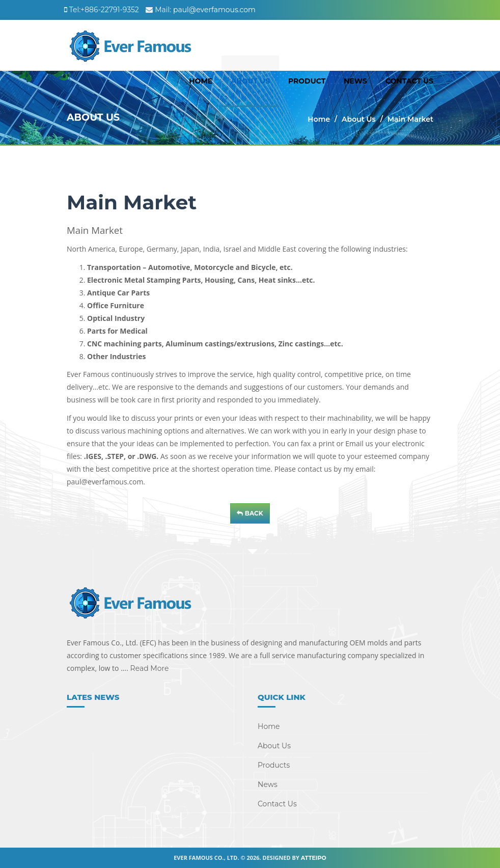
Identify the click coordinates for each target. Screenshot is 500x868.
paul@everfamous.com (214, 10)
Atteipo (314, 858)
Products (274, 765)
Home (201, 81)
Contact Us (409, 81)
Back (250, 513)
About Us (250, 81)
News (355, 81)
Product (307, 81)
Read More (149, 668)
